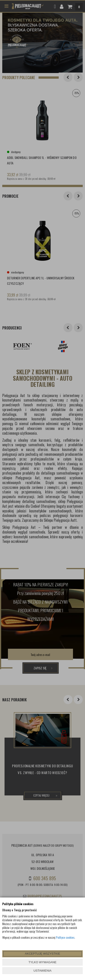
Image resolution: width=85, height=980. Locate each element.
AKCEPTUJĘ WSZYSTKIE (42, 954)
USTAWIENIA (42, 971)
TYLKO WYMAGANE (43, 962)
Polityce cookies (65, 937)
